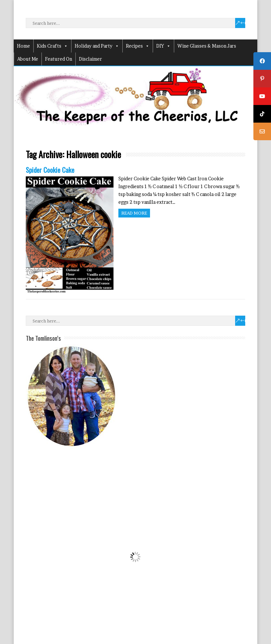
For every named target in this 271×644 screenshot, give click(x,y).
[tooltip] (262, 61)
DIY (163, 46)
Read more (134, 213)
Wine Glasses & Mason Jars (207, 46)
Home (23, 46)
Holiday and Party (97, 46)
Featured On (59, 59)
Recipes (138, 46)
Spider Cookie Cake (50, 170)
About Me (28, 59)
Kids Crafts (52, 46)
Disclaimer (90, 59)
